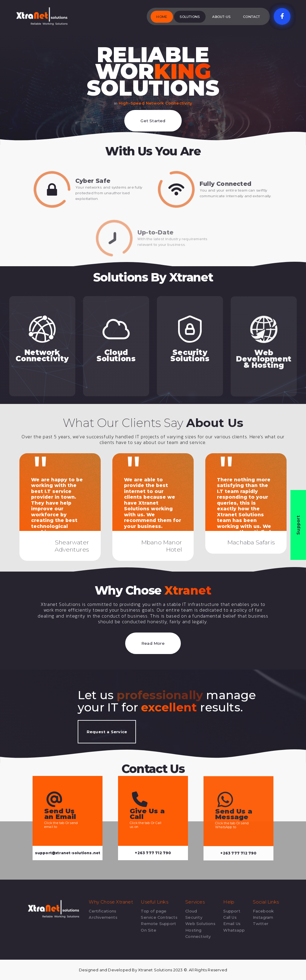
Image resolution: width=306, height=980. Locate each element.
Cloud (191, 911)
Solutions (190, 17)
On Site (148, 930)
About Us (215, 423)
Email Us (232, 924)
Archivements (103, 917)
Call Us (230, 917)
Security (194, 917)
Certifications (102, 911)
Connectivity (198, 936)
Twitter (261, 924)
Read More (153, 643)
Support (232, 911)
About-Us (221, 17)
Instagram (263, 917)
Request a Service (107, 732)
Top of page (154, 911)
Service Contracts (159, 917)
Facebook (263, 911)
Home (162, 17)
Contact (251, 17)
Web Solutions (200, 924)
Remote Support (158, 924)
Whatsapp (234, 930)
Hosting (193, 930)
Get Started (153, 121)
